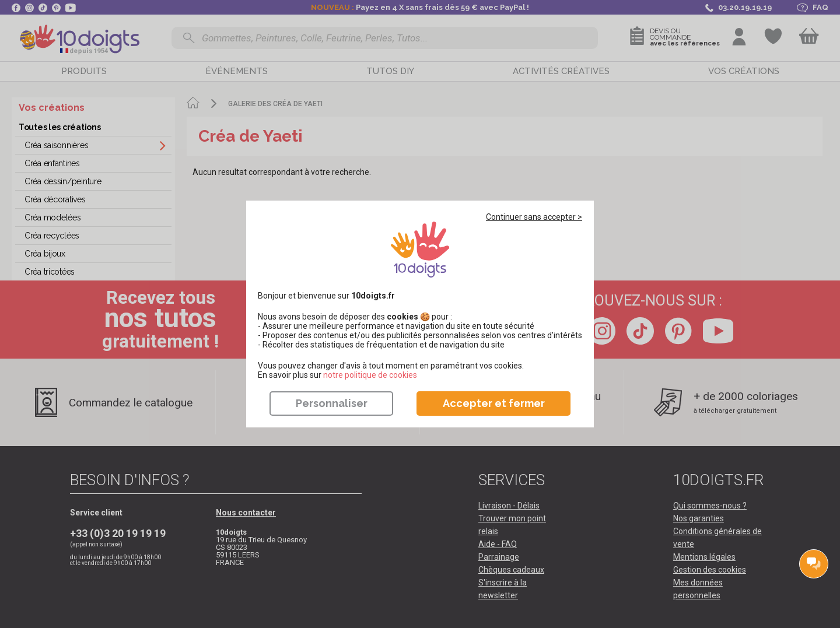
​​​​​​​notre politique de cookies (370, 375)
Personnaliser (332, 403)
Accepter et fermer (494, 403)
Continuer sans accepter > (534, 217)
